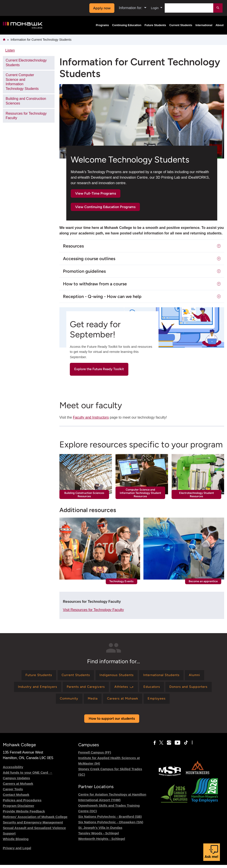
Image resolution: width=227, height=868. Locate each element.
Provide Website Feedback (24, 815)
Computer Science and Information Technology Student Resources (140, 493)
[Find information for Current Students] (72, 676)
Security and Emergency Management (33, 826)
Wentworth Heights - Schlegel (102, 842)
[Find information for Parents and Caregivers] (83, 689)
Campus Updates (17, 781)
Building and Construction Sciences (26, 101)
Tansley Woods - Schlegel (99, 836)
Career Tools (13, 792)
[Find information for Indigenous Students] (116, 676)
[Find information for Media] (91, 701)
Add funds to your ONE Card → (28, 776)
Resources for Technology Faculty (26, 116)
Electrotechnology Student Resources (197, 495)
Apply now (101, 8)
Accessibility (13, 770)
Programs (102, 25)
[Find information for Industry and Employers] (32, 689)
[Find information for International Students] (165, 676)
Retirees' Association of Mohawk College (35, 820)
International (204, 25)
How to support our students (112, 722)
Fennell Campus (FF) (95, 756)
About (220, 25)
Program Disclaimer (19, 809)
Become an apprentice (203, 581)
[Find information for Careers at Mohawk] (124, 701)
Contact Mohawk (16, 798)
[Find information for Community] (65, 701)
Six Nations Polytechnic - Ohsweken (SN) (111, 825)
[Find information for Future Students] (32, 676)
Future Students (155, 25)
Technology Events (121, 581)
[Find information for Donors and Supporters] (194, 689)
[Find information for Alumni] (202, 676)
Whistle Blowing (16, 842)
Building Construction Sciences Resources (84, 495)
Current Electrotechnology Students (26, 63)
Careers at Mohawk (18, 787)
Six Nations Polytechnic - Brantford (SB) (110, 820)
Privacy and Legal (17, 851)
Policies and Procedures (22, 803)
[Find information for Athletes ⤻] (125, 689)
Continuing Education (127, 25)
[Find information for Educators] (155, 689)
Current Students (181, 25)
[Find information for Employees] (161, 701)
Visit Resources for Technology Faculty (93, 610)
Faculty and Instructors (91, 417)
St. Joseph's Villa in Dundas (100, 831)
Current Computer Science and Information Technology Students (22, 82)
